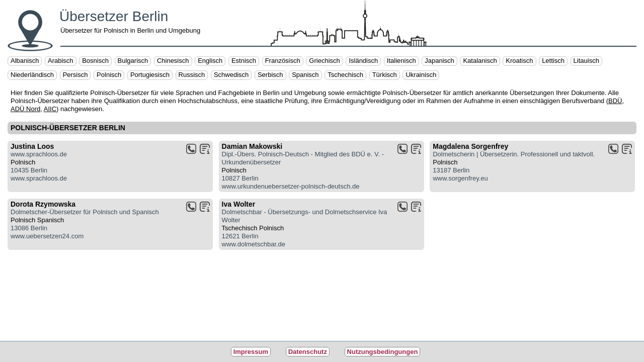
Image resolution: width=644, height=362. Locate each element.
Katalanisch (480, 61)
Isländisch (363, 61)
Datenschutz (308, 352)
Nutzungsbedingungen (383, 352)
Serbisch (270, 75)
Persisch (75, 75)
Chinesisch (173, 61)
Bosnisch (95, 61)
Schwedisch (231, 75)
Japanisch (439, 61)
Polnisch (109, 75)
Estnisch (244, 61)
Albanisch (25, 61)
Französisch (283, 61)
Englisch (210, 61)
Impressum (251, 352)
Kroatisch (519, 61)
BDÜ (615, 101)
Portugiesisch (150, 75)
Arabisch (61, 61)
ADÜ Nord (25, 109)
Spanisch (305, 75)
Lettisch (553, 61)
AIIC (50, 109)
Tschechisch (345, 75)
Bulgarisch (133, 61)
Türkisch (385, 75)
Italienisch (401, 61)
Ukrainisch (421, 75)
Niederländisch (32, 75)
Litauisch (586, 61)
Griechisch (324, 61)
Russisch (192, 75)
